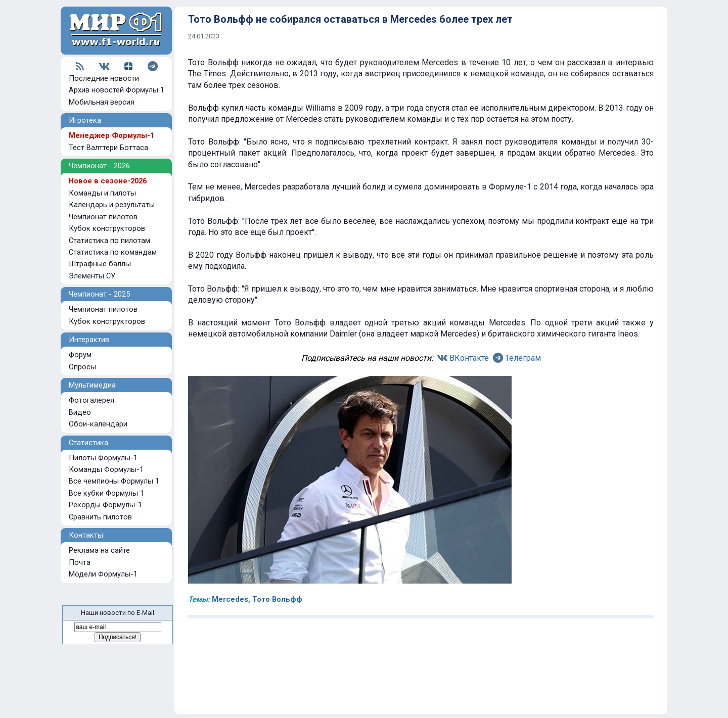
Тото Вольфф (277, 599)
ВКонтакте (469, 358)
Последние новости (104, 78)
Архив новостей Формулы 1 (117, 90)
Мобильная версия (102, 102)
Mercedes (230, 599)
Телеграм (523, 358)
